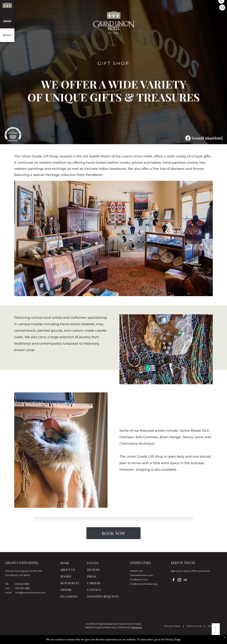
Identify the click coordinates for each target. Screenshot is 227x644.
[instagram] (179, 580)
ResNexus (137, 627)
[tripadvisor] (185, 580)
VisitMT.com (136, 571)
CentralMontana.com (141, 575)
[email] (222, 8)
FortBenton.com (139, 580)
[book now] (7, 35)
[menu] (8, 22)
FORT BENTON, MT (38, 626)
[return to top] (216, 630)
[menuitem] (75, 564)
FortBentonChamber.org (143, 584)
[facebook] (173, 580)
